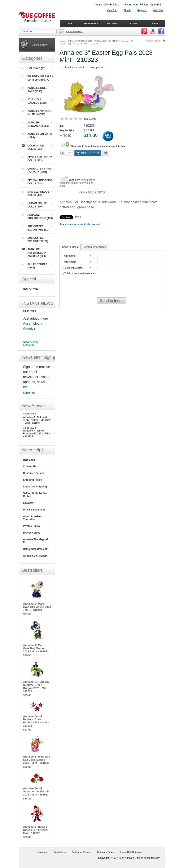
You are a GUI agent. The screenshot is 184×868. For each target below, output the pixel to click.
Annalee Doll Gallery (35, 556)
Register (142, 10)
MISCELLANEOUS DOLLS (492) (36, 193)
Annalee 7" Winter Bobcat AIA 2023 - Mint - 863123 (37, 434)
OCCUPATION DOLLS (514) (33, 147)
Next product (100, 67)
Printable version (153, 41)
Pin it (78, 217)
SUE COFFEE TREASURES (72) (35, 240)
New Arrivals (31, 289)
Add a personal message (79, 273)
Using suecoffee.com (36, 549)
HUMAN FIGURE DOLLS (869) (34, 205)
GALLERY (113, 23)
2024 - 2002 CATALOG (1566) (35, 101)
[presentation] (113, 285)
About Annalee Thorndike (32, 518)
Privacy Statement (34, 510)
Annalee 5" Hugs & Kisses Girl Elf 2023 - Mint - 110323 (37, 830)
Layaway (28, 503)
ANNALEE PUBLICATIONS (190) (37, 216)
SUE (70, 23)
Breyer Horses (32, 533)
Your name (70, 256)
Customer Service (34, 473)
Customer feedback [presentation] (95, 247)
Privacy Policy (32, 526)
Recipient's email (73, 268)
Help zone (29, 460)
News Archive (31, 342)
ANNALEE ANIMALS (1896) (37, 136)
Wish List (158, 10)
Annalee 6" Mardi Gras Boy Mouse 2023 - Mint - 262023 (36, 648)
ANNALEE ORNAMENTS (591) (36, 124)
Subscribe (29, 345)
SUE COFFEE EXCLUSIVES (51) (35, 228)
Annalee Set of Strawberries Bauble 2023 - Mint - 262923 (36, 791)
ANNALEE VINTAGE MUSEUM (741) (37, 113)
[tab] (70, 247)
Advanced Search (74, 31)
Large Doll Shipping (35, 487)
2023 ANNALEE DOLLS (107, 41)
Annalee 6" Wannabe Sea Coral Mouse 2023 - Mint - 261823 (37, 760)
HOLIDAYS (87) (34, 68)
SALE (155, 23)
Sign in (128, 10)
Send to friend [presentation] (70, 247)
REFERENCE (91, 23)
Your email (69, 262)
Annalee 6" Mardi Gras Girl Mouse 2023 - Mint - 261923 (37, 607)
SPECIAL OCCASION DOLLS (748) (37, 182)
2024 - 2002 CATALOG (80, 41)
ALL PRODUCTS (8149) (35, 266)
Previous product (72, 67)
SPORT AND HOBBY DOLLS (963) (37, 159)
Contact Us (30, 466)
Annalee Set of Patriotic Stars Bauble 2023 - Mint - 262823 (36, 721)
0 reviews (90, 119)
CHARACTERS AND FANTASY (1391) (37, 170)
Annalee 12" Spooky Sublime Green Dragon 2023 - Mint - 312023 (36, 687)
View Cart (112, 10)
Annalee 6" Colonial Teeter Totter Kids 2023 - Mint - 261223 (37, 420)
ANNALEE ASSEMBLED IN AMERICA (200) (34, 253)
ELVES (134, 23)
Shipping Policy (32, 480)
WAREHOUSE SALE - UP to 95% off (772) (37, 78)
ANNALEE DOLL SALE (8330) (35, 90)
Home (63, 41)
